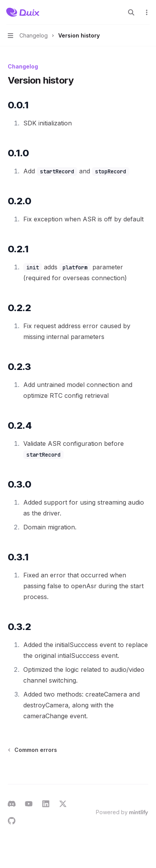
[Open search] (131, 12)
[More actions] (146, 12)
